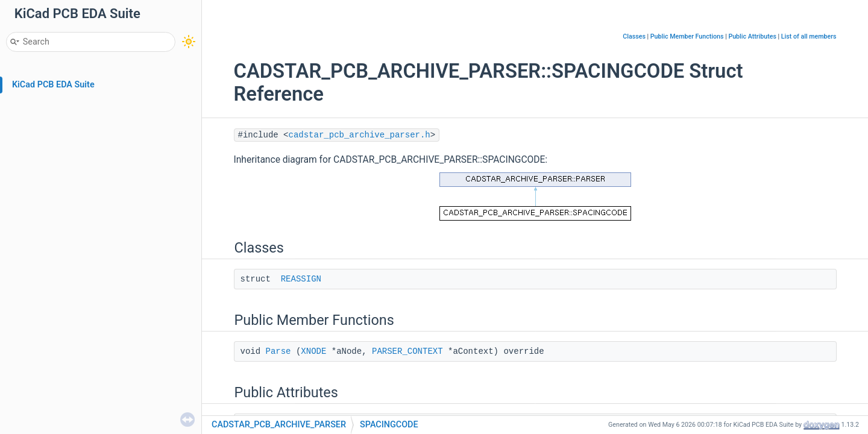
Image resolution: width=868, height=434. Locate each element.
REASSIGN (301, 279)
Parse (278, 351)
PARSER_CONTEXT (407, 351)
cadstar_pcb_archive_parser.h (360, 135)
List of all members (809, 36)
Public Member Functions (687, 36)
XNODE (313, 351)
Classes (634, 36)
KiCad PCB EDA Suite (53, 85)
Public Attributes (752, 36)
